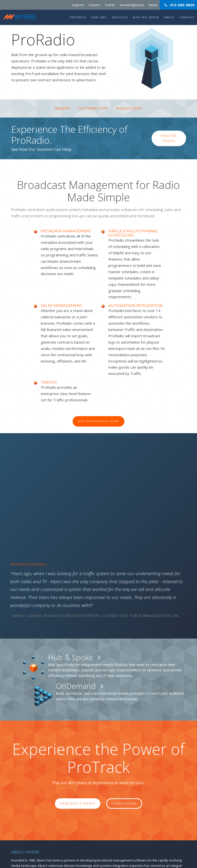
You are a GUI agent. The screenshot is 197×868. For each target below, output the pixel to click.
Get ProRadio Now (98, 421)
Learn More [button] (124, 706)
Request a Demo (78, 706)
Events (110, 5)
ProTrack (78, 17)
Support (78, 5)
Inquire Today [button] (169, 138)
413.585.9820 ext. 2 (126, 829)
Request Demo (129, 108)
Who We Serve (146, 17)
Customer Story (93, 108)
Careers (94, 5)
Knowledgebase (132, 5)
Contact (187, 17)
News (153, 5)
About (169, 17)
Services (120, 17)
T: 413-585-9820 (22, 837)
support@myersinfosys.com (123, 840)
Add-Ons (99, 17)
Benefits (63, 108)
